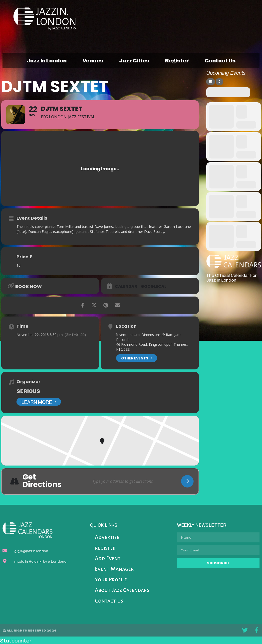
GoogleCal (154, 287)
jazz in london (47, 60)
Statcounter (16, 640)
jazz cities (134, 60)
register (177, 60)
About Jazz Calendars (122, 590)
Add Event (108, 559)
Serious (28, 391)
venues (93, 60)
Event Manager (114, 569)
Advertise (107, 538)
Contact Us (109, 601)
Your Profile (111, 580)
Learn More (39, 402)
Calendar (126, 287)
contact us (220, 60)
